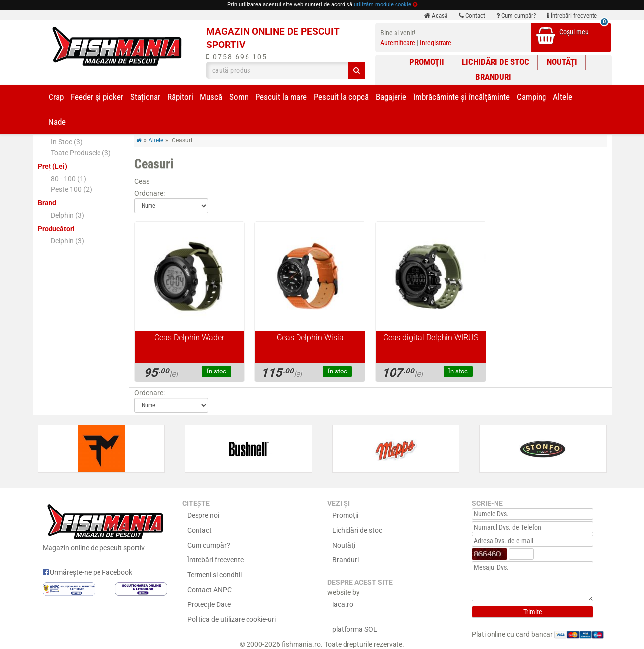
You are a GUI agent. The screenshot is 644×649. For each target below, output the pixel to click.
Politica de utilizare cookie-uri (231, 619)
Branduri (493, 77)
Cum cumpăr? (516, 16)
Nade (57, 122)
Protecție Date (209, 604)
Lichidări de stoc (495, 62)
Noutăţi (562, 62)
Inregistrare (436, 43)
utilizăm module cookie (383, 5)
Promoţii (427, 62)
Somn (239, 97)
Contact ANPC (209, 590)
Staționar (145, 97)
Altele (563, 97)
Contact (472, 16)
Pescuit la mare (281, 97)
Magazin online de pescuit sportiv (105, 526)
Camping (531, 97)
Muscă (211, 97)
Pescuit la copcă (341, 97)
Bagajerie (391, 97)
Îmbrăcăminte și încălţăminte (462, 97)
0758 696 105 (237, 57)
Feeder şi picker (97, 97)
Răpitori (180, 97)
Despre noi (203, 515)
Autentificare (398, 43)
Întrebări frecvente (572, 16)
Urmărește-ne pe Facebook (87, 572)
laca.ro (343, 604)
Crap (56, 97)
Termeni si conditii (214, 575)
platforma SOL (355, 629)
